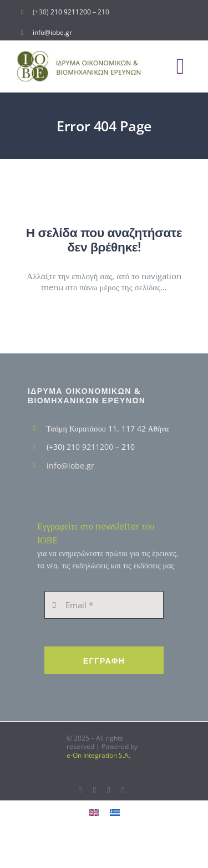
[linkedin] (123, 790)
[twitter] (94, 790)
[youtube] (109, 790)
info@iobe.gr (52, 32)
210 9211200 (71, 12)
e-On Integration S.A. (98, 755)
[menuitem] (94, 812)
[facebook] (80, 790)
